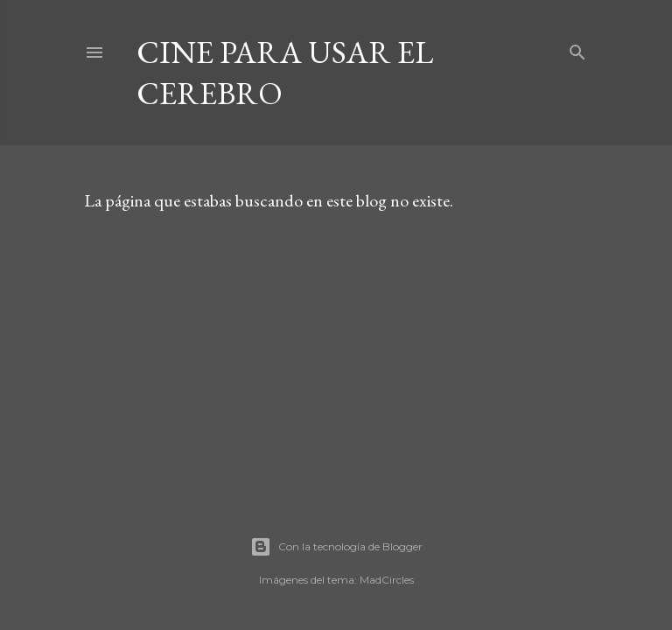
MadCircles (387, 580)
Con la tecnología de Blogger (336, 547)
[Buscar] (577, 49)
